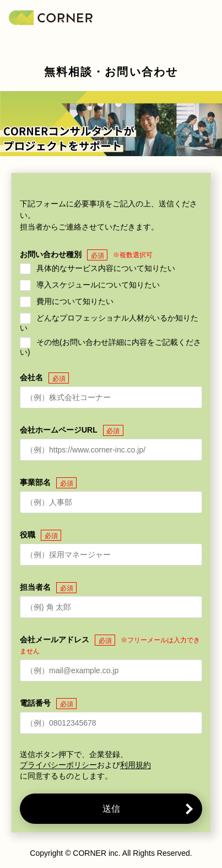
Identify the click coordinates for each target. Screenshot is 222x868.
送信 (111, 809)
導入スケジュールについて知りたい (98, 285)
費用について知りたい (75, 301)
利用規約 (136, 765)
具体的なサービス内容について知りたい (106, 268)
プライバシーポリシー (58, 765)
